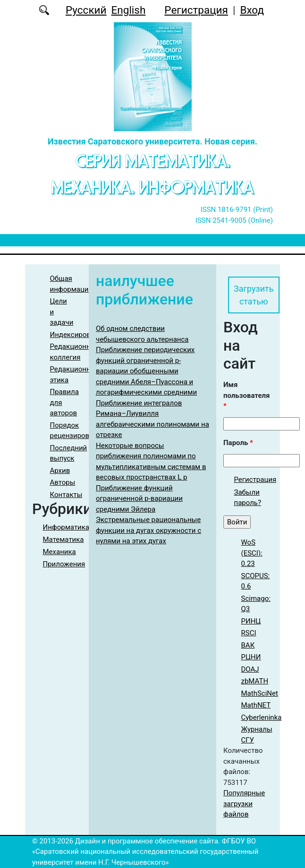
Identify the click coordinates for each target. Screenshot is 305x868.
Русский (86, 10)
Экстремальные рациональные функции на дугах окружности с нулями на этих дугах (148, 530)
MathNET (256, 705)
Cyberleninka (262, 717)
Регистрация (196, 10)
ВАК (248, 645)
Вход (252, 10)
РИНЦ (251, 621)
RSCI (249, 633)
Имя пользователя (246, 395)
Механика (59, 552)
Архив (60, 471)
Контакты (66, 495)
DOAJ (250, 669)
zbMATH (255, 681)
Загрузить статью (254, 295)
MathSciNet (260, 693)
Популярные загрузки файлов (244, 804)
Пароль (238, 443)
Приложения (64, 564)
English (129, 10)
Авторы (63, 482)
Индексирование (78, 335)
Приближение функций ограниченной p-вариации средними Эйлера (139, 499)
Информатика (66, 527)
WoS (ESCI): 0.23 (252, 553)
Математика (64, 539)
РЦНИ (251, 657)
